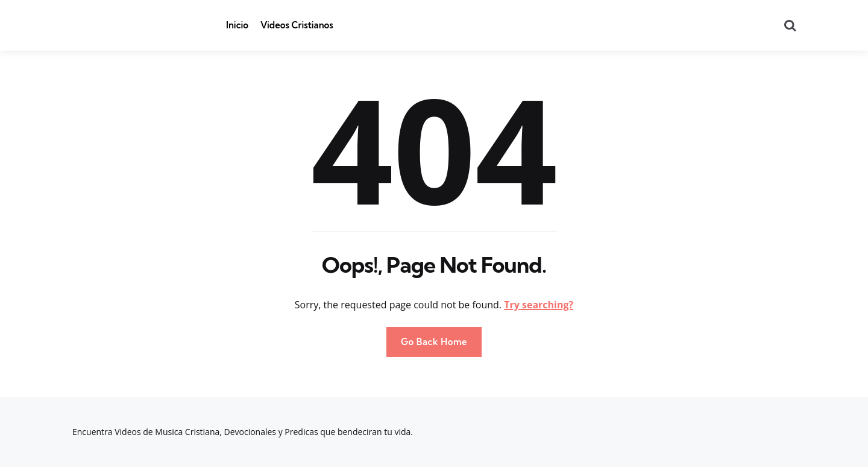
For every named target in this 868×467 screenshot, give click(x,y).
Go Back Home (434, 342)
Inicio (237, 25)
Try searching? (539, 305)
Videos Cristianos (297, 25)
